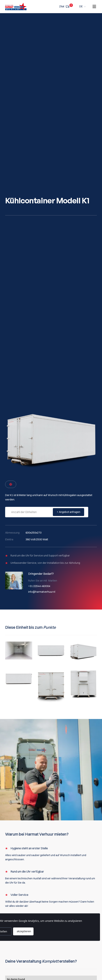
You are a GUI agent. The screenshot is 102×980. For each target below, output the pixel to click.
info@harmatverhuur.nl (42, 592)
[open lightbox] (19, 651)
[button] (83, 6)
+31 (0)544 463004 (39, 586)
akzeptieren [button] (24, 931)
